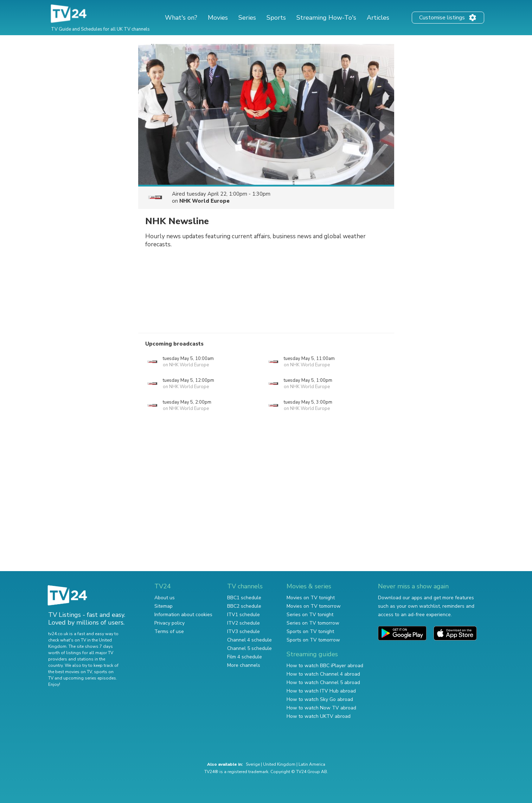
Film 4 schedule (245, 657)
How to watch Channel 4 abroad (323, 674)
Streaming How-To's (326, 18)
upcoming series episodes (90, 678)
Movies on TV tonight (311, 598)
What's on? (181, 18)
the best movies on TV (70, 672)
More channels (244, 665)
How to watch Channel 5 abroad (323, 682)
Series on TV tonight (310, 615)
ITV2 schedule (243, 623)
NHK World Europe (204, 201)
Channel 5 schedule (249, 648)
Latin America (312, 764)
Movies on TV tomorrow (314, 606)
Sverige (253, 764)
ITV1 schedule (243, 615)
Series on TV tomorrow (313, 623)
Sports (276, 18)
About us (165, 598)
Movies (218, 18)
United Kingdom (279, 764)
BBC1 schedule (244, 598)
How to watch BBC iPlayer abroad (325, 666)
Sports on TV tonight (310, 631)
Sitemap (164, 606)
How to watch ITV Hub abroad (321, 691)
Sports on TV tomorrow (313, 640)
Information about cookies (183, 615)
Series (247, 18)
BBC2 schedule (244, 606)
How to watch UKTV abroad (319, 716)
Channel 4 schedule (249, 640)
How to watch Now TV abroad (321, 708)
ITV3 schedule (243, 631)
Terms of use (169, 631)
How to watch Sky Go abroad (320, 699)
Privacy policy (169, 623)
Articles (378, 18)
